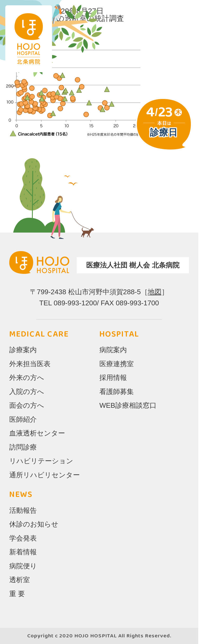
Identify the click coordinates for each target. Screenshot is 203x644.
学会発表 (23, 538)
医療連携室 (117, 364)
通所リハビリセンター (45, 475)
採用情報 (113, 378)
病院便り (23, 566)
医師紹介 (23, 419)
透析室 (20, 580)
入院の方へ (27, 392)
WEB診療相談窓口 (128, 405)
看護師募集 (117, 392)
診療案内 (23, 350)
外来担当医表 (30, 364)
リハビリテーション (41, 461)
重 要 (17, 594)
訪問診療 (23, 447)
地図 (155, 292)
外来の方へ (27, 378)
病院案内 (113, 350)
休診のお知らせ (34, 524)
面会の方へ (27, 405)
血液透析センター (37, 433)
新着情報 (23, 552)
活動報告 (23, 510)
